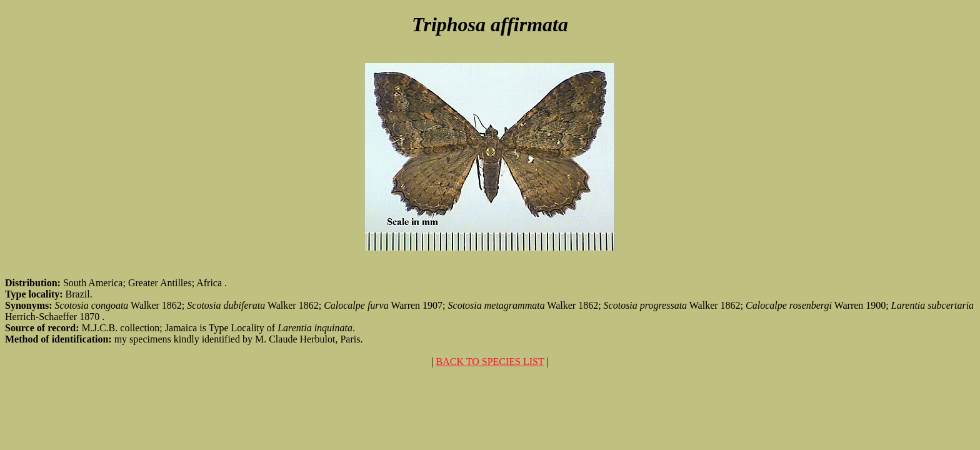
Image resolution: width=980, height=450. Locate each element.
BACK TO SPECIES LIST (490, 362)
